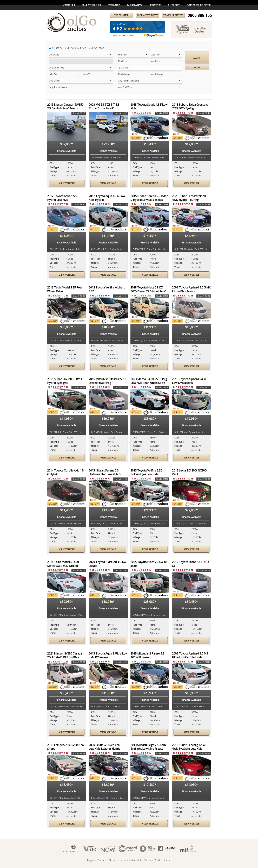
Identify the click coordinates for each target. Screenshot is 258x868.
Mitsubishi (135, 860)
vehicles (69, 5)
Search (197, 58)
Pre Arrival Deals (77, 48)
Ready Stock (99, 48)
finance (114, 5)
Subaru (102, 860)
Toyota (91, 860)
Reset (197, 67)
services (155, 5)
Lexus (123, 860)
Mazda (148, 860)
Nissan (113, 860)
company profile (199, 5)
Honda (167, 860)
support (174, 5)
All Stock (57, 48)
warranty (135, 5)
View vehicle (67, 183)
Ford (157, 860)
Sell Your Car (91, 5)
